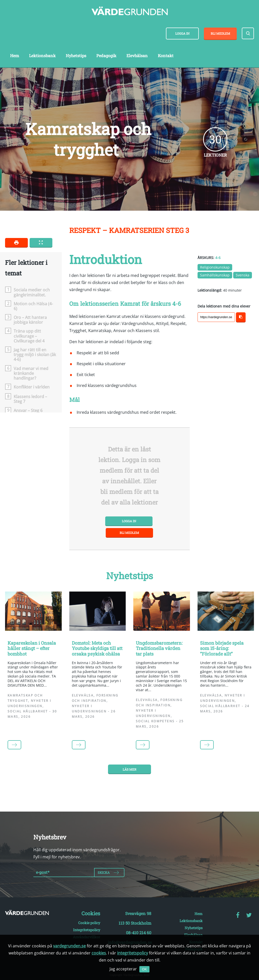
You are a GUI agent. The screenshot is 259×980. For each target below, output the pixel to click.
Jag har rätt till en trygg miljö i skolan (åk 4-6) (35, 355)
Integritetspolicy (87, 930)
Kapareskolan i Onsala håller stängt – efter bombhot (32, 648)
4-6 (218, 258)
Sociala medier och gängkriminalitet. (32, 292)
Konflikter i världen (32, 387)
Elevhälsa (83, 695)
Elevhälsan (137, 56)
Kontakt (166, 56)
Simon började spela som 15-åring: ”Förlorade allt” (222, 648)
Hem (15, 56)
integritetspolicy (133, 953)
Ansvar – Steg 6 (28, 410)
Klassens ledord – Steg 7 (30, 399)
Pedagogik (106, 56)
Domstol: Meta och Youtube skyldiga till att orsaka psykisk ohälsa (97, 648)
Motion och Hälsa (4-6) (33, 306)
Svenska (243, 275)
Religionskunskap (215, 267)
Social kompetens (155, 721)
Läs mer (129, 769)
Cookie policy (89, 923)
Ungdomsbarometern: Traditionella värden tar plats (159, 648)
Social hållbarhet (28, 711)
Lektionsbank (42, 56)
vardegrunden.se (69, 946)
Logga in (182, 33)
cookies (99, 953)
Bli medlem (220, 33)
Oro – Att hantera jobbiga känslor (30, 320)
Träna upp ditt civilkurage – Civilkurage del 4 (29, 336)
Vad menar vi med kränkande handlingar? (31, 373)
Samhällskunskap (215, 275)
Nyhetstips (76, 56)
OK (144, 969)
